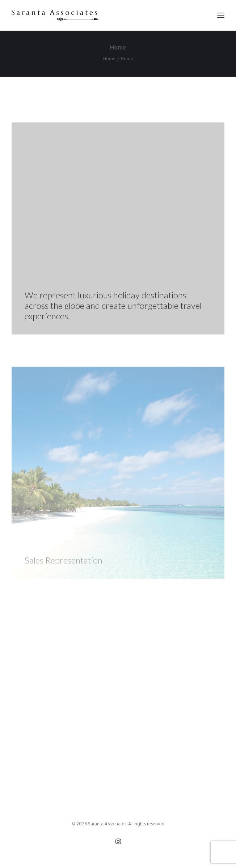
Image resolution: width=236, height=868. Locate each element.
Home (109, 59)
